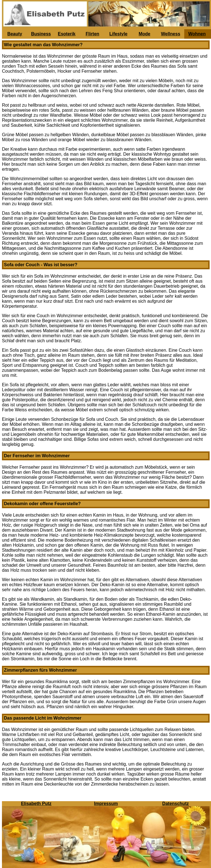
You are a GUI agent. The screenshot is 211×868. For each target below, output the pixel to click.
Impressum (106, 804)
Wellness (170, 34)
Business (41, 34)
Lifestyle (118, 34)
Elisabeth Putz (36, 804)
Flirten (92, 34)
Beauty (15, 34)
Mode (144, 34)
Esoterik (66, 34)
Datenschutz (175, 804)
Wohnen (197, 34)
